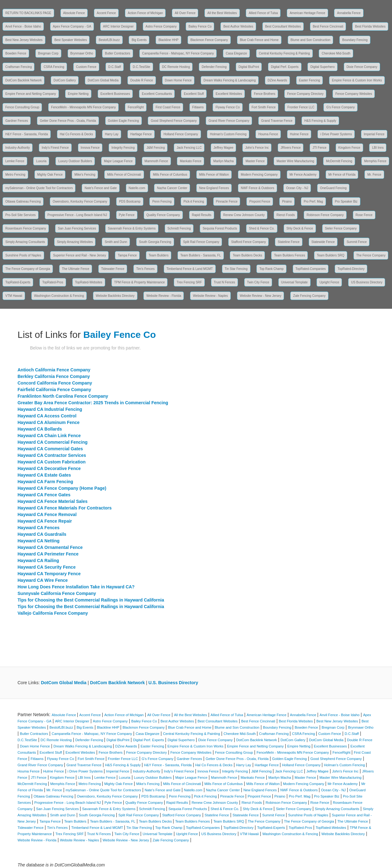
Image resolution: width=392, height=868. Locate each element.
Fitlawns (198, 107)
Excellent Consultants (157, 94)
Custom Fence (86, 67)
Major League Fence (118, 161)
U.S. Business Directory (173, 683)
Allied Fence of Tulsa (263, 13)
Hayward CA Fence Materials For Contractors (65, 508)
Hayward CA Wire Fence (43, 580)
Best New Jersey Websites (24, 40)
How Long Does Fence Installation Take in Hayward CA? (76, 587)
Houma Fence (268, 134)
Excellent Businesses (115, 94)
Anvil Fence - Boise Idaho (23, 26)
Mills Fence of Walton (214, 175)
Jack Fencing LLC (189, 148)
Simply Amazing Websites (75, 242)
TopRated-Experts (18, 282)
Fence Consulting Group (22, 107)
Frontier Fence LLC (301, 107)
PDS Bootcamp (130, 201)
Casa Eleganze (236, 53)
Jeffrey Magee (223, 148)
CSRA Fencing (54, 67)
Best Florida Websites (370, 26)
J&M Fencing (156, 148)
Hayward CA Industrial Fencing (50, 409)
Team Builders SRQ (331, 255)
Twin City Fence (258, 282)
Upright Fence (329, 282)
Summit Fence (357, 242)
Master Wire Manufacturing (295, 161)
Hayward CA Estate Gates (44, 475)
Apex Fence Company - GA (72, 26)
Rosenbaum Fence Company (26, 228)
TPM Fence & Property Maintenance (140, 282)
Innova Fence (90, 148)
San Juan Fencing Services (77, 228)
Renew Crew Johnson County (244, 215)
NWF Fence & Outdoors (258, 188)
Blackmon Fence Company (209, 40)
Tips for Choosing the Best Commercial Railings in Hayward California (91, 600)
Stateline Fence (289, 242)
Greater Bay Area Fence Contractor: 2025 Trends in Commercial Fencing (93, 403)
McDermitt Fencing (339, 161)
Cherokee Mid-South (336, 53)
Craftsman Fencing (18, 67)
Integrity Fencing (123, 148)
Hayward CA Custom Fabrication (52, 462)
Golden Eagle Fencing (124, 121)
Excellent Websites (229, 94)
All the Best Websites (222, 13)
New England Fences (214, 188)
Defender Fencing (214, 67)
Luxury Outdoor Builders (75, 161)
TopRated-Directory (351, 269)
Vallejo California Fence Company (53, 613)
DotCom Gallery (65, 80)
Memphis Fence (375, 161)
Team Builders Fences (289, 255)
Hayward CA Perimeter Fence (48, 554)
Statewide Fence (323, 242)
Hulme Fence (299, 134)
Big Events (139, 40)
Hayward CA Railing (38, 561)
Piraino (287, 201)
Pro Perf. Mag (313, 201)
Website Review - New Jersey (261, 296)
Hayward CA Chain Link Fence (49, 436)
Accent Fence (106, 13)
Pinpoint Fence (260, 201)
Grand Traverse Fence (277, 121)
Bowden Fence (16, 53)
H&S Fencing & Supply (320, 121)
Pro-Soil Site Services (21, 215)
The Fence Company (371, 255)
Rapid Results (202, 215)
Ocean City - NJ (297, 188)
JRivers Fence (291, 148)
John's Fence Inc (257, 148)
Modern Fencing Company (259, 175)
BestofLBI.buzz (109, 40)
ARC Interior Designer (118, 26)
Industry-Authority (18, 148)
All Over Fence (185, 13)
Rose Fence (364, 215)
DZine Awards (277, 80)
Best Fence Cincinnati (328, 26)
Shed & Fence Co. (262, 228)
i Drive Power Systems (336, 134)
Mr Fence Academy (303, 175)
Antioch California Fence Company (54, 370)
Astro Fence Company (161, 26)
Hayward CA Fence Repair (45, 521)
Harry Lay (112, 134)
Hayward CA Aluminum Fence (49, 422)
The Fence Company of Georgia (28, 269)
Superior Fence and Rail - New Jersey (79, 255)
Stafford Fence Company (248, 242)
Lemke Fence (15, 161)
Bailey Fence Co (200, 26)
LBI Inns (378, 148)
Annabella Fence (349, 13)
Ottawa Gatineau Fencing (23, 201)
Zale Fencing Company (309, 296)
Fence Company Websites (354, 94)
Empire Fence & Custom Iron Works (357, 80)
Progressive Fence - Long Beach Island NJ (77, 215)
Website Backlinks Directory (115, 296)
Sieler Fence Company (341, 228)
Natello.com (137, 188)
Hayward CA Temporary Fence (49, 574)
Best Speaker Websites (71, 40)
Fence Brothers (265, 94)
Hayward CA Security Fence (46, 567)
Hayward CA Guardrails (42, 534)
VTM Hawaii (14, 296)
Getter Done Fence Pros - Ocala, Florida (68, 121)
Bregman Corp (48, 53)
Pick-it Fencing (194, 201)
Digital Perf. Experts (285, 67)
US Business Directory (367, 282)
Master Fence (255, 161)
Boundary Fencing (355, 40)
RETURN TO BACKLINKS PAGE (28, 13)
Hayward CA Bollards (40, 429)
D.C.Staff (115, 67)
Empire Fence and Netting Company (31, 94)
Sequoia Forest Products (220, 228)
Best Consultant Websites (283, 26)
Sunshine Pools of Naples (23, 255)
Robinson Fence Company (325, 215)
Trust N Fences (224, 282)
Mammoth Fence (156, 161)
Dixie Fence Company (362, 67)
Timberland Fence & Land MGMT (190, 269)
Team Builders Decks (247, 255)
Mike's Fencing (85, 175)
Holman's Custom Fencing (228, 134)
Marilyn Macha (223, 161)
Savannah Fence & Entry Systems (132, 228)
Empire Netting (78, 94)
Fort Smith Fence (264, 107)
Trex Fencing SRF (189, 282)
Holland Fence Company (181, 134)
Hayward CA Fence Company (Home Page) (62, 488)
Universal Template (294, 282)
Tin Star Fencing (236, 269)
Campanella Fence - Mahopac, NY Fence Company (178, 53)
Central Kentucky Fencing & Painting (284, 53)
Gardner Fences (17, 121)
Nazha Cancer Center (172, 188)
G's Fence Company (340, 107)
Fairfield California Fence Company (54, 390)
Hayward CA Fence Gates (44, 495)
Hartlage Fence (141, 134)
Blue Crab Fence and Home (259, 40)
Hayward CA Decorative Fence (49, 468)
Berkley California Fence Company (54, 376)
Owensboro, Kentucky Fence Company (80, 201)
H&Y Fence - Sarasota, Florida (27, 134)
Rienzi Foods (286, 215)
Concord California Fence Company (55, 383)
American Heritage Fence (307, 13)
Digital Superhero (322, 67)
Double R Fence (142, 80)
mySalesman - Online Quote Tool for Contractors (39, 188)
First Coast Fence (168, 107)
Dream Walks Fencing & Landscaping (230, 80)
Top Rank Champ (271, 269)
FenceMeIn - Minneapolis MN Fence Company (83, 107)
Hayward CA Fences (39, 528)
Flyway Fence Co (227, 107)
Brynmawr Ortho (82, 53)
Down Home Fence (178, 80)
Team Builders (159, 255)
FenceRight (136, 107)
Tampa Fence (127, 255)
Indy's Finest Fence (55, 148)
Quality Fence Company (163, 215)
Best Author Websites (238, 26)
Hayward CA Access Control (47, 416)
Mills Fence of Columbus (170, 175)
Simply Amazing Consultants (25, 242)
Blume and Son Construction (310, 40)
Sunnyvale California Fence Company (57, 593)
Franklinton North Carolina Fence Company (63, 396)
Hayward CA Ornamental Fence (50, 547)
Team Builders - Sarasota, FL (201, 255)
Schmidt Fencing (179, 228)
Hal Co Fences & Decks (76, 134)
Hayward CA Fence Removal (47, 514)
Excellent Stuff (194, 94)
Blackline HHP (168, 40)
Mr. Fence (374, 175)
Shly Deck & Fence (300, 228)
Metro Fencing (15, 175)
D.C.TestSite (142, 67)
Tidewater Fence (113, 269)
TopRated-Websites (89, 282)
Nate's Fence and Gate (101, 188)
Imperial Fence (374, 134)
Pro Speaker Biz (346, 201)
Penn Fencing (162, 201)
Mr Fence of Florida (342, 175)
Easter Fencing (309, 80)
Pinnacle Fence (227, 201)
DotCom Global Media (103, 80)
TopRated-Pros (53, 282)
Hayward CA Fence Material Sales (53, 501)
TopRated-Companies (311, 269)
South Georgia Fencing (155, 242)
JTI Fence (319, 148)
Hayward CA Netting (39, 541)
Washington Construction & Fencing (59, 296)
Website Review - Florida (164, 296)
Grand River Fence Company (229, 121)
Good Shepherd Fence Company (174, 121)
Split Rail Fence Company (201, 242)
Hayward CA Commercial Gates (50, 449)
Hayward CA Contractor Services (52, 455)
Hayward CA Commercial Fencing (53, 442)
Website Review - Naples (210, 296)
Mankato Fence (191, 161)
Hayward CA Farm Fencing (45, 482)
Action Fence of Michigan (145, 13)
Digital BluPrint (249, 67)
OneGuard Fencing (333, 188)
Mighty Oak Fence (50, 175)
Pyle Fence (127, 215)
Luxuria (41, 161)
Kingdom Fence (349, 148)
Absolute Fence (74, 13)
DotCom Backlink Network (23, 80)
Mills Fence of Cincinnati (124, 175)
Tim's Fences (145, 269)
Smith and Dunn (116, 242)
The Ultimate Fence (76, 269)
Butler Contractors (118, 53)
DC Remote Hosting (176, 67)
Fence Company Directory (305, 94)
